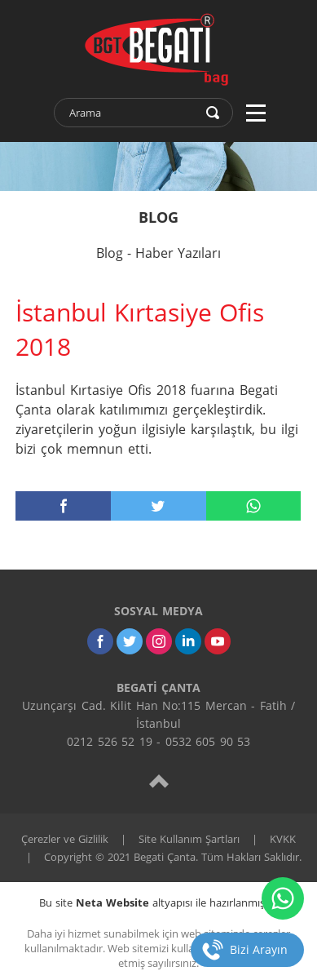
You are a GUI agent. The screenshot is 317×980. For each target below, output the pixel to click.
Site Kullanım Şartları (189, 839)
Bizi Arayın (259, 949)
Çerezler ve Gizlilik (65, 839)
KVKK (283, 839)
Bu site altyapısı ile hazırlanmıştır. (158, 902)
